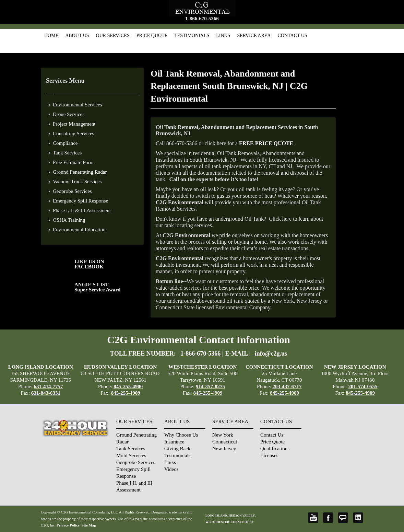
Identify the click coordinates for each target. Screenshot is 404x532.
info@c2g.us (271, 354)
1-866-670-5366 (202, 19)
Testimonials (192, 36)
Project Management (74, 124)
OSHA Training (69, 220)
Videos (171, 469)
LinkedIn (358, 518)
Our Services (113, 36)
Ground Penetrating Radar (80, 172)
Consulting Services (73, 134)
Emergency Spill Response (80, 201)
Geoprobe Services (72, 191)
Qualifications (275, 449)
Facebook (328, 518)
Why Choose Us (181, 435)
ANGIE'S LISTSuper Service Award (97, 287)
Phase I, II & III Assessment (82, 210)
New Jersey (224, 449)
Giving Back (177, 449)
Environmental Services (78, 105)
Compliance (65, 143)
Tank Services (67, 153)
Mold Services (131, 455)
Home (51, 36)
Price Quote (152, 36)
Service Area (254, 36)
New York (223, 435)
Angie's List (343, 518)
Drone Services (69, 114)
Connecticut (225, 442)
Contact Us (292, 36)
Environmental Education (79, 230)
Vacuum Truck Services (77, 182)
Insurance (174, 442)
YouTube (313, 518)
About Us (77, 36)
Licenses (269, 455)
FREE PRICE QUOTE (266, 143)
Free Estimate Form (73, 162)
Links (223, 36)
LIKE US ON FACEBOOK (89, 264)
